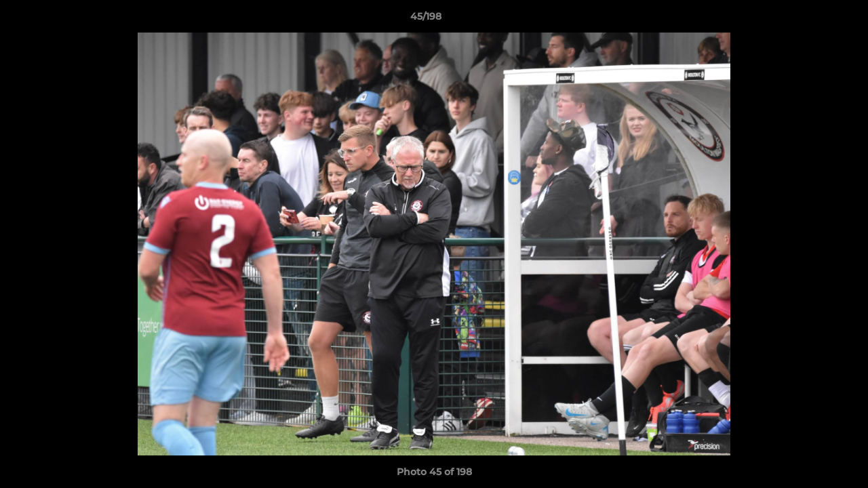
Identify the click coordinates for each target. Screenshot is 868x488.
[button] (811, 20)
